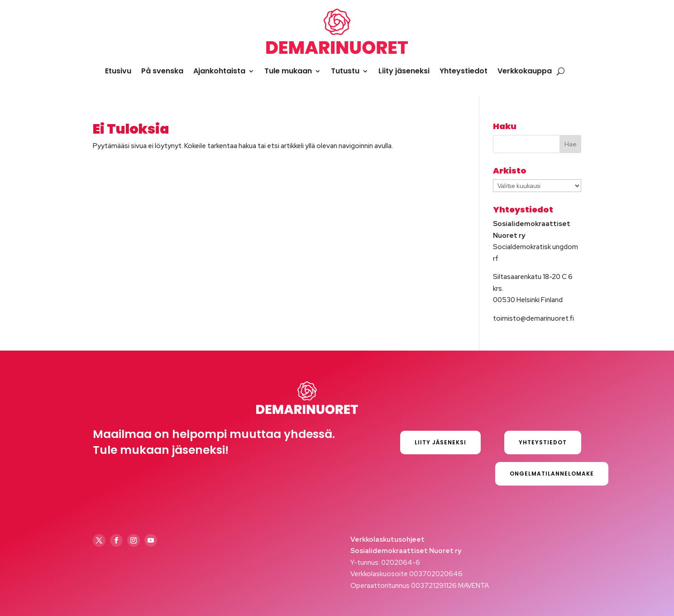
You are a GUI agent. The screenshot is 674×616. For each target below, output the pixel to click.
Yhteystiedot (464, 71)
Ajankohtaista (219, 71)
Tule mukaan (288, 71)
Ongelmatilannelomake (552, 474)
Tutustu (345, 71)
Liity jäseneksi (404, 71)
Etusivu (118, 71)
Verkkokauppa (525, 71)
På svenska (162, 71)
